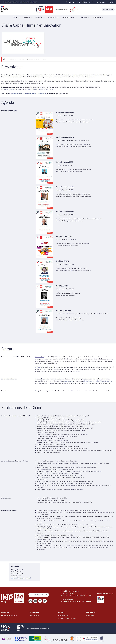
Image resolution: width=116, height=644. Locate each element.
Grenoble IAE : (40, 357)
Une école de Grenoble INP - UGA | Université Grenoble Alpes (20, 2)
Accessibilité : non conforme (67, 618)
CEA (3, 89)
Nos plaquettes (34, 615)
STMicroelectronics (43, 89)
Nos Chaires (22, 59)
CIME (14, 89)
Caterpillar (8, 89)
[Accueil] (4, 59)
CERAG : (38, 367)
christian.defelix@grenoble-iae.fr (21, 578)
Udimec (52, 89)
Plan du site (90, 615)
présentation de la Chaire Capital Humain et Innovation (29, 93)
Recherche (12, 59)
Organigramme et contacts (10, 615)
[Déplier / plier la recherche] (108, 9)
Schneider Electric (31, 89)
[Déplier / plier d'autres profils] (72, 2)
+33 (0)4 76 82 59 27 (39, 595)
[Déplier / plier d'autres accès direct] (86, 2)
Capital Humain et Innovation (38, 59)
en (112, 2)
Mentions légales (63, 615)
